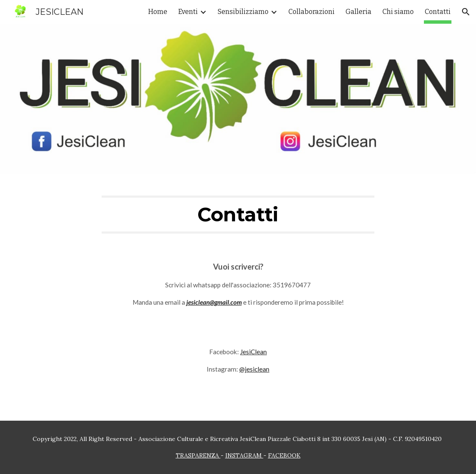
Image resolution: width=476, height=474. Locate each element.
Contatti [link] (438, 12)
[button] (466, 12)
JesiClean (253, 352)
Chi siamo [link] (398, 12)
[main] (238, 215)
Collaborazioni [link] (311, 12)
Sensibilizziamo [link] (243, 12)
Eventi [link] (188, 12)
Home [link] (158, 12)
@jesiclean (254, 369)
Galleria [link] (358, 12)
